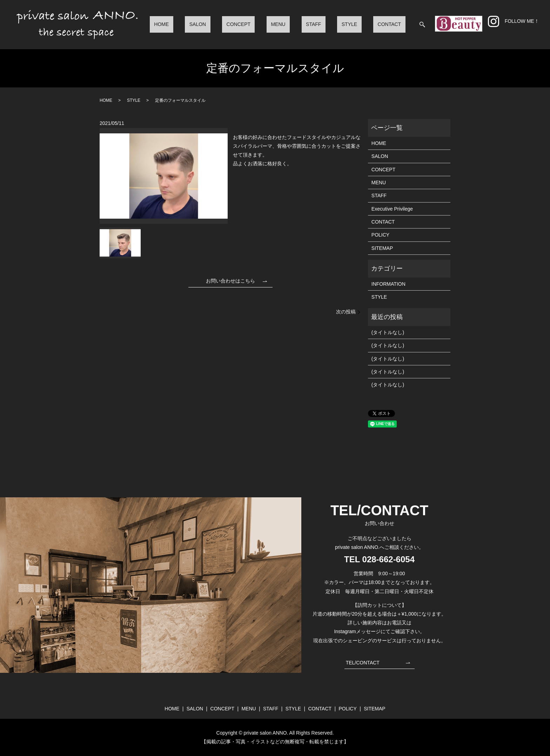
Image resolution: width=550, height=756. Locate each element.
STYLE (362, 24)
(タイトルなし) (388, 332)
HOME (218, 24)
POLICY (380, 235)
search (422, 25)
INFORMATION (388, 284)
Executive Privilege (392, 209)
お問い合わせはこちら (230, 281)
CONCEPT (277, 24)
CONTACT (394, 24)
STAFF (335, 24)
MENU (308, 24)
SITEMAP (382, 248)
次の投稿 (346, 312)
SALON (245, 24)
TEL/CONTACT (363, 663)
